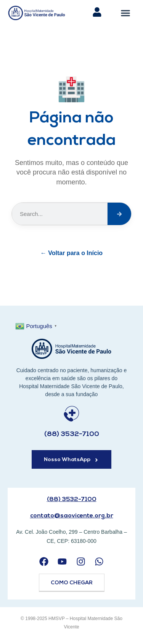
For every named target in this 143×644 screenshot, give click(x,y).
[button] (125, 13)
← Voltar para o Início (71, 253)
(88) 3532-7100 (72, 434)
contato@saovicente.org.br (72, 516)
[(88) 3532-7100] (71, 414)
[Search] (119, 214)
